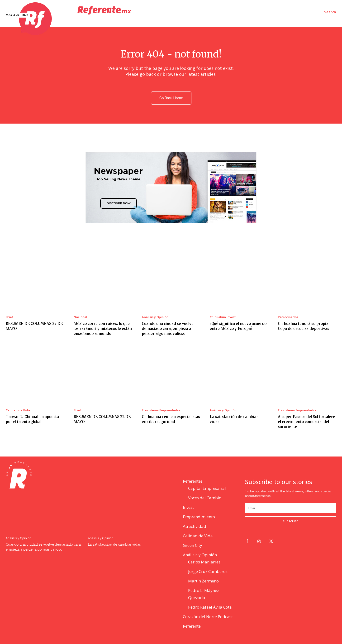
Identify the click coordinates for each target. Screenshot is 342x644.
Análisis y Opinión (155, 317)
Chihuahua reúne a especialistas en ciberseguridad (171, 419)
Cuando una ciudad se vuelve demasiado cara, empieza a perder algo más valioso (168, 329)
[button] (330, 12)
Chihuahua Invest (223, 317)
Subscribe (291, 521)
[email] (291, 508)
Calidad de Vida (18, 410)
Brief (9, 317)
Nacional (80, 317)
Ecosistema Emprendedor (161, 410)
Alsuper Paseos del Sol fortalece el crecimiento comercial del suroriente (306, 422)
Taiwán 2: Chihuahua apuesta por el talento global (32, 419)
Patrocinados (288, 317)
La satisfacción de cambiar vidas (114, 545)
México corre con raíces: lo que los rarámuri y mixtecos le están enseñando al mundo (103, 329)
